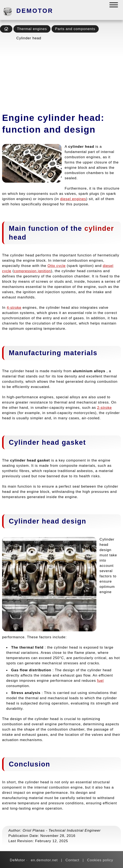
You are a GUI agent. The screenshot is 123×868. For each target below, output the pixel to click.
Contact (72, 860)
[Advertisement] (61, 75)
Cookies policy (100, 860)
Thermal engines (32, 29)
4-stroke (14, 307)
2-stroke (105, 408)
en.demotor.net (44, 860)
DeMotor (35, 11)
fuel (100, 681)
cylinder (99, 228)
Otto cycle (57, 266)
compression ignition (32, 271)
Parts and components (75, 29)
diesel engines (73, 199)
